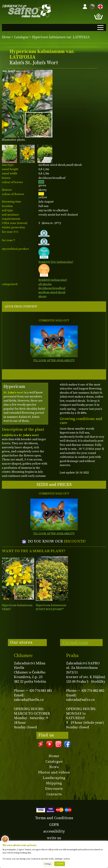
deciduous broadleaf (52, 288)
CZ (91, 6)
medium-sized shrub (52, 292)
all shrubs (45, 284)
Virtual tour (75, 642)
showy (43, 296)
